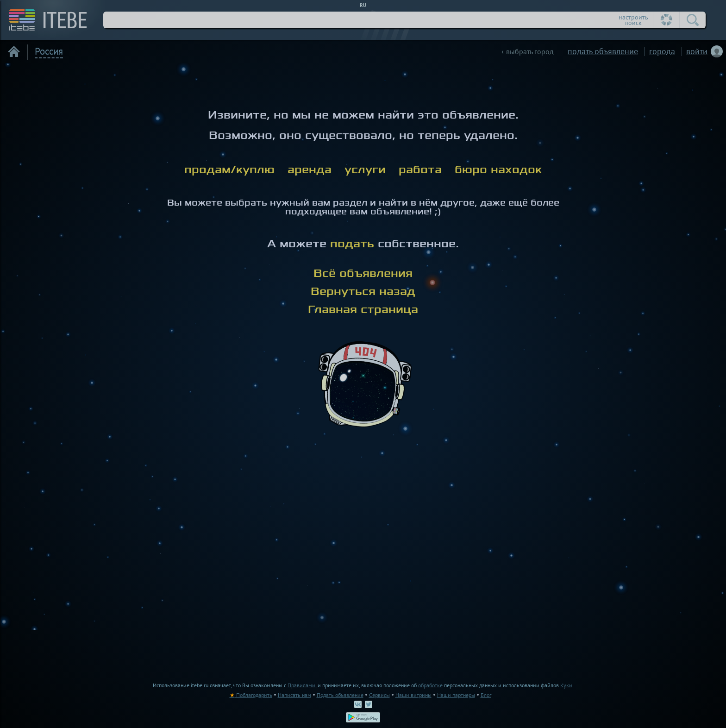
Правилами (301, 685)
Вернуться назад (363, 291)
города (662, 51)
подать (352, 244)
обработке (430, 685)
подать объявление (603, 51)
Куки (566, 685)
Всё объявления (363, 273)
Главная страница (363, 309)
